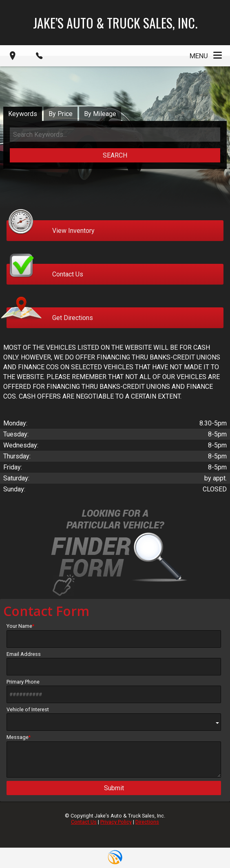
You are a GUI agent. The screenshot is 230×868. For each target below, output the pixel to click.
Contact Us (84, 822)
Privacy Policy (116, 822)
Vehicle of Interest (114, 719)
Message (114, 756)
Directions (147, 822)
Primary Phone (114, 691)
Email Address (114, 663)
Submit (114, 788)
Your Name (114, 635)
